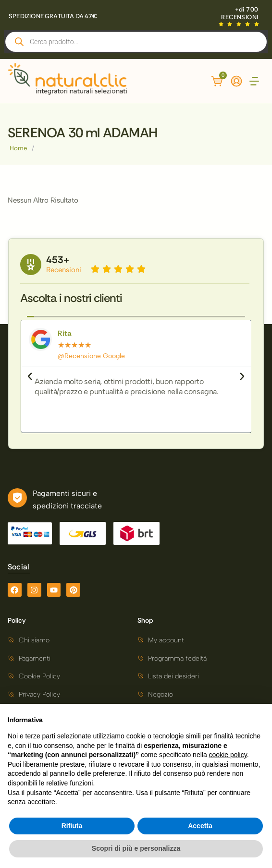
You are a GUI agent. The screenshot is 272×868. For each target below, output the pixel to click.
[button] (254, 82)
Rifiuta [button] (72, 826)
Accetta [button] (200, 826)
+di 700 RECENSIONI (240, 13)
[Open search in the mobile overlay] (136, 42)
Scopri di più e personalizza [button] (136, 848)
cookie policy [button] (228, 755)
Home (18, 148)
